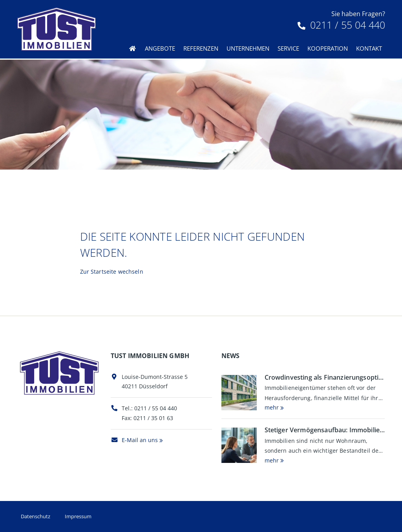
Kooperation (328, 48)
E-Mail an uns (134, 440)
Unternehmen (248, 48)
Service (288, 48)
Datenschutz (36, 516)
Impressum (78, 516)
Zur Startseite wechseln (112, 271)
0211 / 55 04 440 (341, 25)
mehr (272, 407)
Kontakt (369, 48)
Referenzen (201, 48)
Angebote (160, 48)
